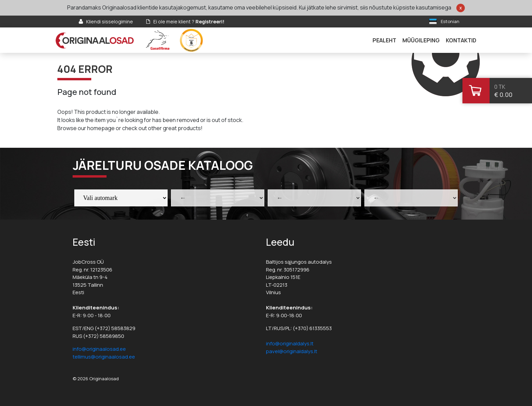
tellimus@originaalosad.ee (104, 357)
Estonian (450, 21)
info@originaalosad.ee (99, 349)
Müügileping (421, 40)
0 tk (500, 87)
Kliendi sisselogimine (110, 22)
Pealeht (384, 40)
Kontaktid (461, 40)
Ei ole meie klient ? (189, 22)
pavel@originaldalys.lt (292, 351)
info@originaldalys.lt (290, 343)
